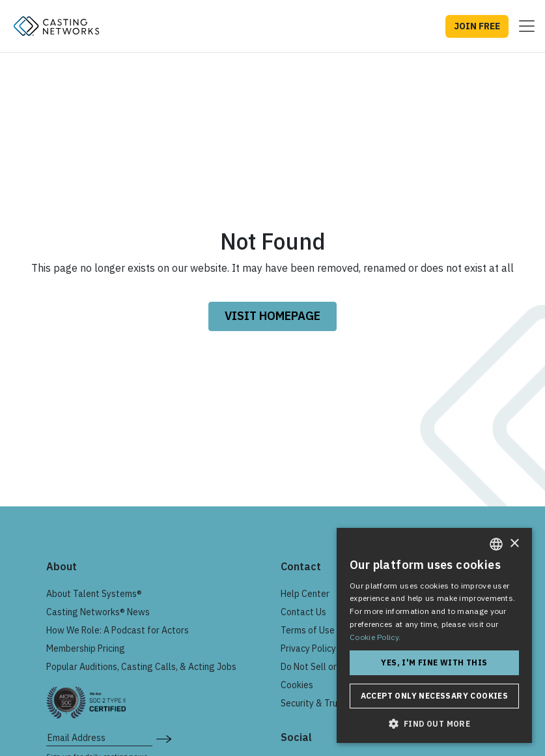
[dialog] (434, 635)
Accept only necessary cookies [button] (435, 696)
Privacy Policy (308, 648)
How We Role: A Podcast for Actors (118, 630)
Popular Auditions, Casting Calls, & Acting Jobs (141, 667)
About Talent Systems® (94, 594)
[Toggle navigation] (523, 26)
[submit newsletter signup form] (164, 738)
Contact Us (303, 612)
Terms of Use (308, 630)
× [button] (514, 544)
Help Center (305, 594)
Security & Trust (313, 703)
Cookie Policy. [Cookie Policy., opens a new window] (375, 637)
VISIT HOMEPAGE (272, 316)
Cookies (297, 685)
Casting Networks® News (98, 612)
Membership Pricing (86, 648)
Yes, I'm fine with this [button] (434, 662)
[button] (434, 723)
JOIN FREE (477, 26)
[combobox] (496, 544)
